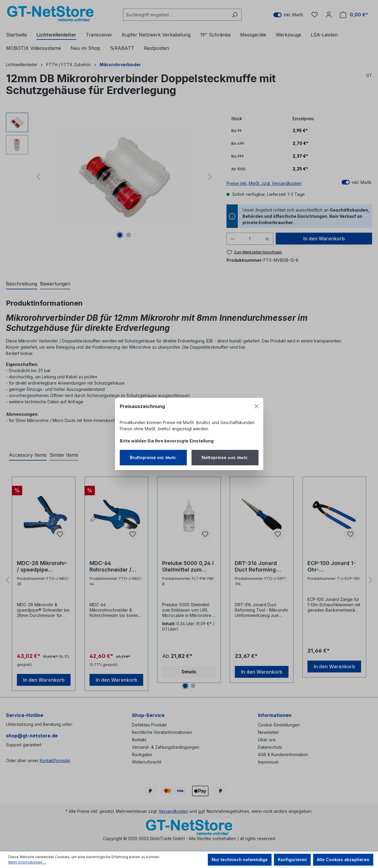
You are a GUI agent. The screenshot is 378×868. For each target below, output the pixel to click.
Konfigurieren (292, 860)
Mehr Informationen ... (27, 862)
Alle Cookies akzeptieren (343, 860)
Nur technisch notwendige (240, 860)
